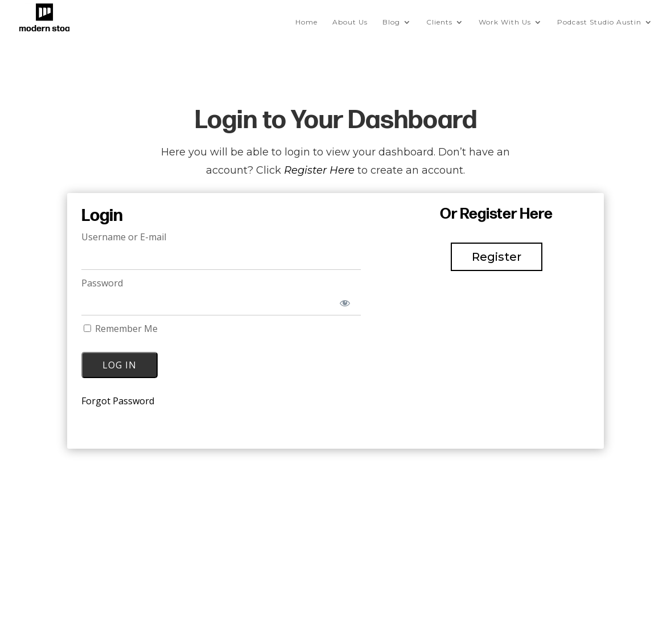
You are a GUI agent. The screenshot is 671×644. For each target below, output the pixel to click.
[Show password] (345, 303)
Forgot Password (118, 401)
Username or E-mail (124, 237)
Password (102, 283)
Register (497, 257)
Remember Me (121, 329)
